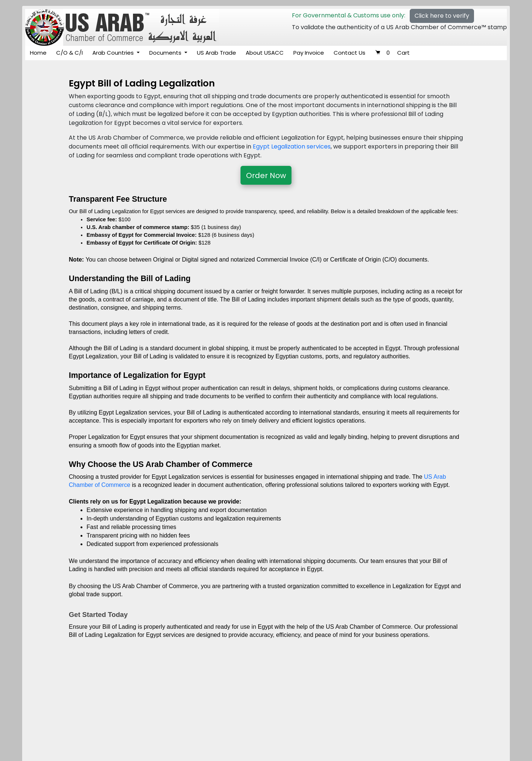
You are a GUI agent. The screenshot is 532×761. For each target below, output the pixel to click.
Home (38, 53)
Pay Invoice (309, 53)
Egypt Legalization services (292, 146)
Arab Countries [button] (114, 53)
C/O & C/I (69, 53)
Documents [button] (166, 53)
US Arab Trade (216, 53)
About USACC (265, 53)
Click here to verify (442, 16)
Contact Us (349, 53)
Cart (392, 53)
